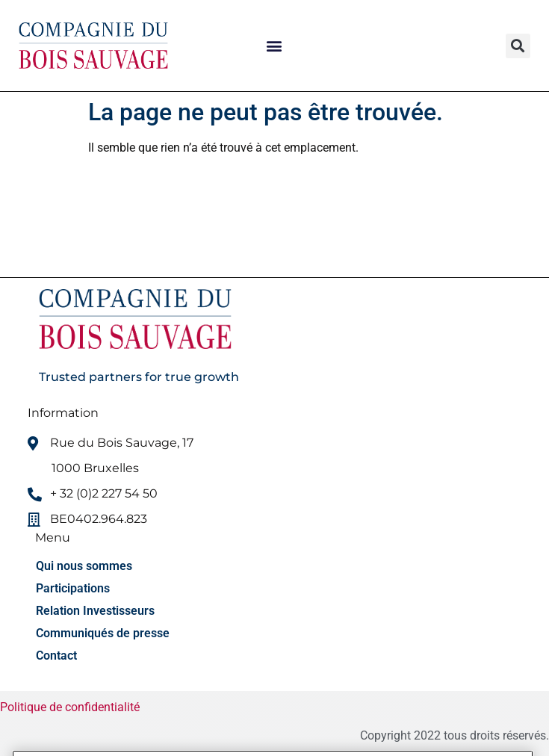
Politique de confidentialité (71, 707)
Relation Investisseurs (95, 611)
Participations (73, 588)
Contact (56, 656)
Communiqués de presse (103, 633)
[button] (274, 46)
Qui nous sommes (84, 566)
